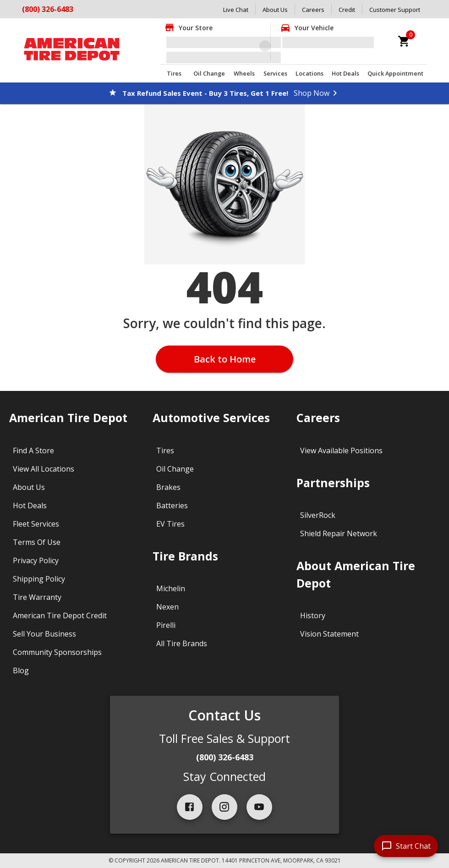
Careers (313, 10)
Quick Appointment (395, 73)
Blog (21, 670)
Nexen (167, 607)
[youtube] (259, 807)
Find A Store (33, 450)
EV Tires (170, 524)
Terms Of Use (37, 542)
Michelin (171, 588)
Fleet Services (36, 524)
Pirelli (166, 625)
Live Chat (236, 10)
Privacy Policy (36, 560)
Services (275, 73)
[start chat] (406, 846)
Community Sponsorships (57, 652)
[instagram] (224, 807)
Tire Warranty (37, 597)
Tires (174, 73)
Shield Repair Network (339, 533)
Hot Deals (345, 73)
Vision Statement (329, 634)
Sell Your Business (44, 634)
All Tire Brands (182, 643)
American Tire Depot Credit (60, 615)
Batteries (172, 505)
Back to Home (225, 359)
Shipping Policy (39, 579)
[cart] (404, 41)
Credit (347, 10)
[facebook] (190, 807)
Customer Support (395, 10)
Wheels (244, 73)
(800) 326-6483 (48, 9)
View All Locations (44, 469)
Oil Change (209, 73)
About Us (275, 10)
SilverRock (318, 515)
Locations (309, 73)
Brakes (168, 487)
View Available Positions (341, 450)
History (313, 615)
